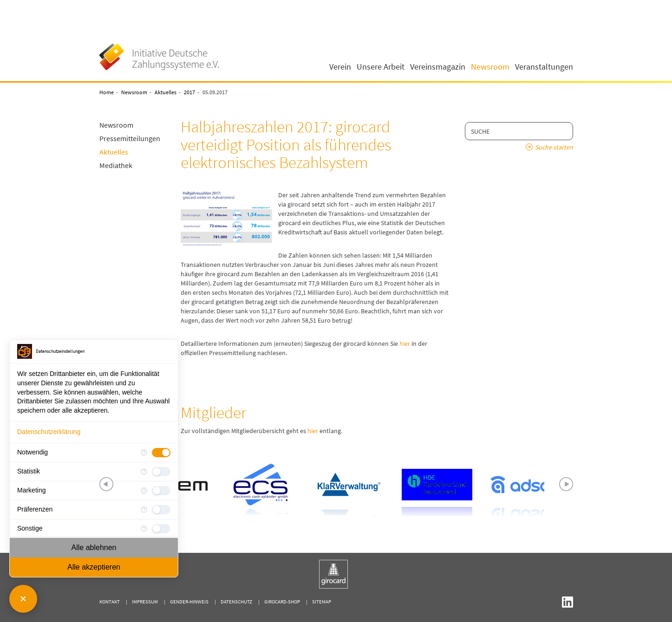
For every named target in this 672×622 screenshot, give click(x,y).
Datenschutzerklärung (49, 432)
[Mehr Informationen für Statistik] (144, 472)
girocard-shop (282, 602)
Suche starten (554, 147)
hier (405, 343)
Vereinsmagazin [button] (438, 67)
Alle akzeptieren (94, 567)
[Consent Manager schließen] (23, 599)
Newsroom (134, 92)
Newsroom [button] (490, 67)
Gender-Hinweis (189, 602)
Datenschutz (236, 602)
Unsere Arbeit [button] (381, 67)
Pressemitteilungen (130, 138)
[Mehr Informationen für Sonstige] (144, 529)
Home (107, 92)
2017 (189, 92)
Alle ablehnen (94, 547)
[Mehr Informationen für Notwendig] (144, 453)
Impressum (145, 602)
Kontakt (110, 602)
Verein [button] (340, 67)
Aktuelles (166, 92)
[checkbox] (161, 453)
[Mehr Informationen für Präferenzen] (144, 510)
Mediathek (116, 165)
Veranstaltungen (544, 67)
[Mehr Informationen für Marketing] (144, 491)
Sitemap (322, 602)
